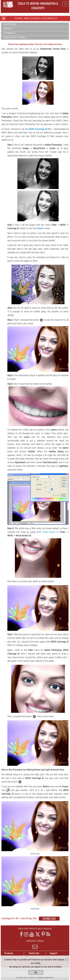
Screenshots (9, 33)
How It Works (10, 24)
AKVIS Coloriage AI (38, 129)
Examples (8, 29)
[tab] (35, 25)
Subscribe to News (35, 944)
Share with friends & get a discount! (35, 929)
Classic (40, 228)
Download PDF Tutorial (14, 37)
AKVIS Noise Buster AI (47, 532)
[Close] (67, 960)
